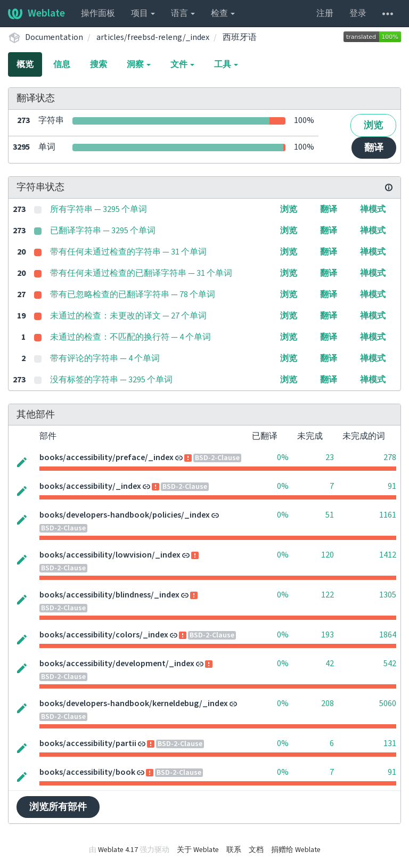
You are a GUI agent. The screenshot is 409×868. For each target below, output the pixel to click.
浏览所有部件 (58, 807)
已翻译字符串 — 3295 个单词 (103, 231)
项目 (143, 13)
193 (328, 635)
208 (328, 703)
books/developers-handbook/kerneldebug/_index (134, 703)
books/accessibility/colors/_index (104, 635)
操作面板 (98, 13)
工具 (226, 64)
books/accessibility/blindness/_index (109, 595)
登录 (358, 13)
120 (328, 555)
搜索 (99, 64)
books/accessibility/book (87, 772)
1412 (388, 555)
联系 (234, 850)
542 (390, 664)
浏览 (373, 125)
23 (330, 457)
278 (390, 457)
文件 (182, 64)
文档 (256, 850)
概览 (25, 64)
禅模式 (373, 209)
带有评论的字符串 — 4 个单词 (105, 358)
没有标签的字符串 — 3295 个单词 (111, 380)
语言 (183, 13)
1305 (388, 595)
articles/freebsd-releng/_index (153, 37)
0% (283, 457)
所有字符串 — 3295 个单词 (99, 209)
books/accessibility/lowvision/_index (110, 555)
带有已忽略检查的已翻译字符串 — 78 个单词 (133, 294)
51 (330, 515)
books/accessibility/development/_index (117, 664)
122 (328, 595)
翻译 (374, 148)
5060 (388, 703)
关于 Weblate (198, 850)
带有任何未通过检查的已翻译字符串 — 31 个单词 (141, 273)
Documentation (54, 37)
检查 (223, 13)
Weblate (36, 13)
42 (330, 664)
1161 (388, 515)
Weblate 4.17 (118, 850)
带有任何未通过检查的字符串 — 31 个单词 (128, 252)
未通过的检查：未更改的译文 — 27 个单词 (128, 316)
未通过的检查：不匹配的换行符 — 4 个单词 (130, 337)
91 (392, 486)
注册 (325, 13)
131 (390, 743)
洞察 (139, 64)
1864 (388, 635)
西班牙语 (240, 37)
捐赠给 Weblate (296, 850)
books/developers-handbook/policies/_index (125, 515)
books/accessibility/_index (90, 486)
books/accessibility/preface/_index (107, 457)
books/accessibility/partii (88, 743)
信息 (62, 64)
